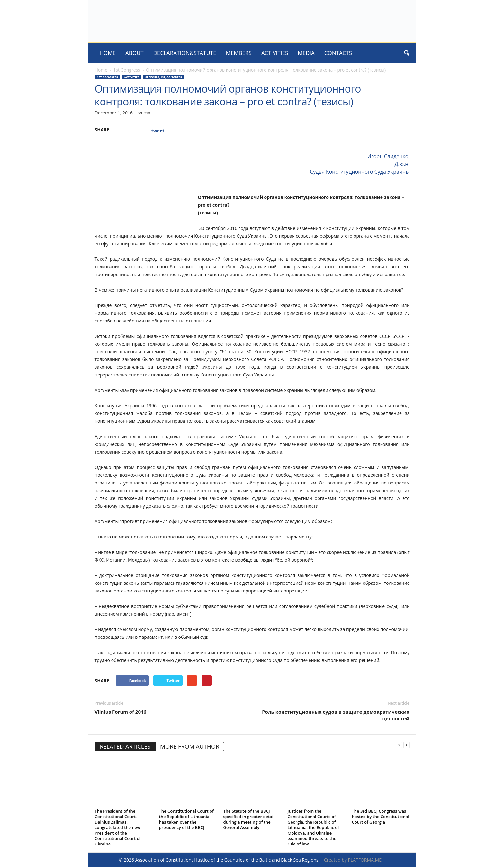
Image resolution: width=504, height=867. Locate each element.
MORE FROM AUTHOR (190, 746)
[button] (407, 53)
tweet (158, 131)
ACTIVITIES (275, 53)
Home (108, 53)
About (135, 53)
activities (132, 77)
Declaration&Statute (185, 53)
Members (239, 53)
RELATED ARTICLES (125, 746)
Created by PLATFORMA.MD (353, 860)
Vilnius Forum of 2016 (121, 712)
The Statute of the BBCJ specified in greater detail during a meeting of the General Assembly (249, 819)
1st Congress (127, 70)
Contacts (338, 53)
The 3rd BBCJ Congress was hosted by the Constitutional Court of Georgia (381, 817)
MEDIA (306, 53)
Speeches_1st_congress (164, 77)
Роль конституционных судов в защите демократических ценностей (336, 715)
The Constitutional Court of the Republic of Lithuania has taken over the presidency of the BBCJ (186, 819)
